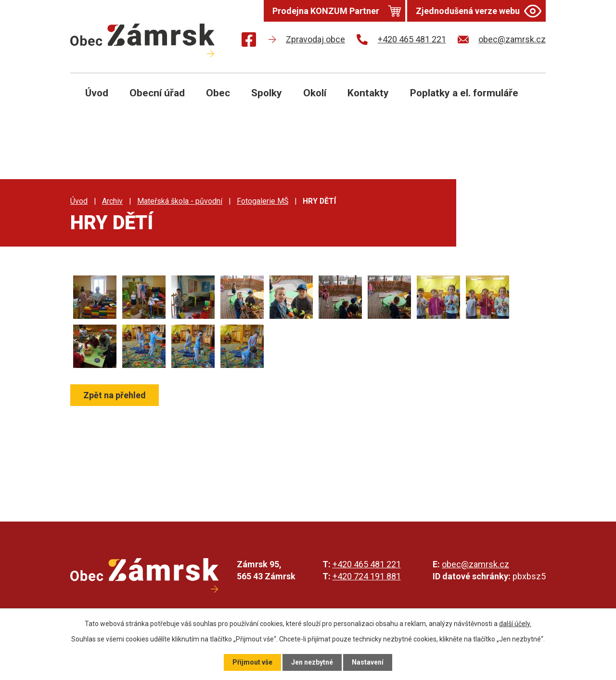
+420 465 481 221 (367, 564)
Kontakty (368, 93)
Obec (218, 93)
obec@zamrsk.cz (475, 564)
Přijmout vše (252, 662)
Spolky (267, 93)
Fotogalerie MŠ (263, 201)
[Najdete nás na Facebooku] (249, 41)
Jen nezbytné (312, 662)
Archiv (112, 201)
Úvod (97, 93)
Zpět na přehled (115, 395)
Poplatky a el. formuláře (464, 93)
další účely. (515, 624)
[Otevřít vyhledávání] (527, 100)
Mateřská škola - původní (180, 201)
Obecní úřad (157, 93)
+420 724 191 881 (367, 576)
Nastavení (368, 662)
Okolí (315, 93)
